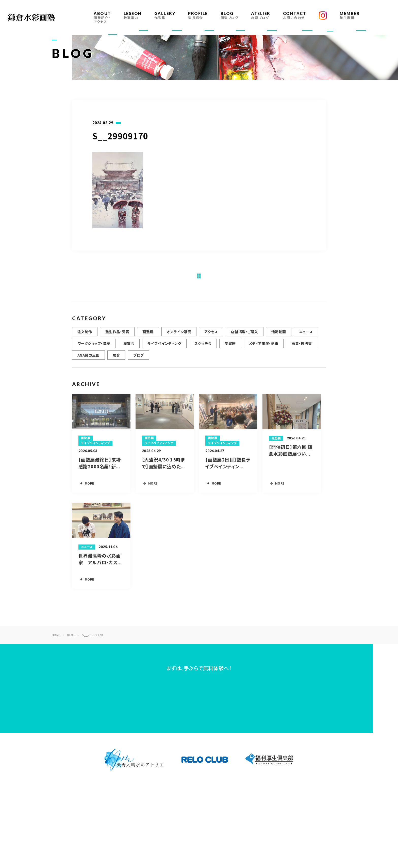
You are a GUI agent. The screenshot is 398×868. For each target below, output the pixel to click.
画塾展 (148, 335)
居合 (116, 358)
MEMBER (350, 15)
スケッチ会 (203, 347)
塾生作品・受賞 (117, 335)
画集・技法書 (302, 347)
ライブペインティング (164, 347)
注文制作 (85, 335)
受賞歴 (230, 347)
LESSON (133, 15)
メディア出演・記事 (264, 347)
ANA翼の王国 (88, 358)
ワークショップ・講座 (94, 347)
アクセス (211, 335)
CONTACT (295, 15)
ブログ (138, 358)
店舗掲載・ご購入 (245, 335)
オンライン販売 (179, 335)
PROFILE (198, 15)
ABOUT (102, 17)
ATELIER (261, 15)
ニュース (306, 335)
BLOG (230, 15)
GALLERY (165, 15)
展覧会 (129, 347)
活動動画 (279, 335)
